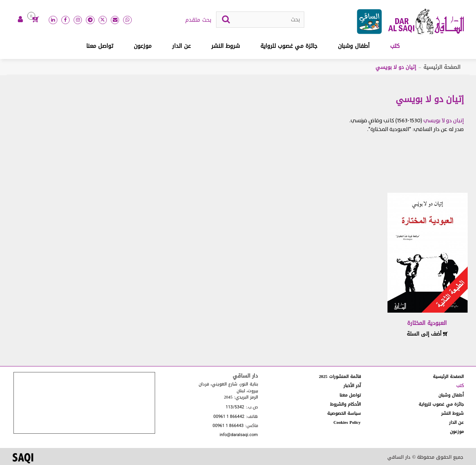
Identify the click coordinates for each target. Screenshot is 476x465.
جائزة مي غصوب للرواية (289, 46)
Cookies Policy (347, 422)
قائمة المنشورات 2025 (340, 377)
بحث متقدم (198, 20)
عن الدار (181, 46)
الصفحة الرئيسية (442, 67)
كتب (395, 46)
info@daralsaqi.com (239, 435)
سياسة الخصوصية (344, 413)
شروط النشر (226, 46)
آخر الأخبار (352, 386)
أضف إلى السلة (427, 334)
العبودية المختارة (427, 323)
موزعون (143, 46)
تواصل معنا (100, 46)
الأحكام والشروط (345, 404)
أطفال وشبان (354, 46)
